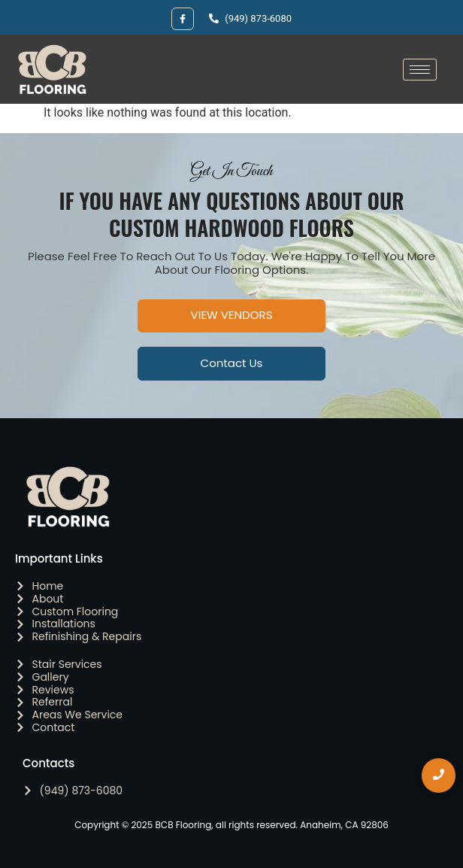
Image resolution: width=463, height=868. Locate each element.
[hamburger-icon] (420, 70)
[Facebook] (183, 19)
